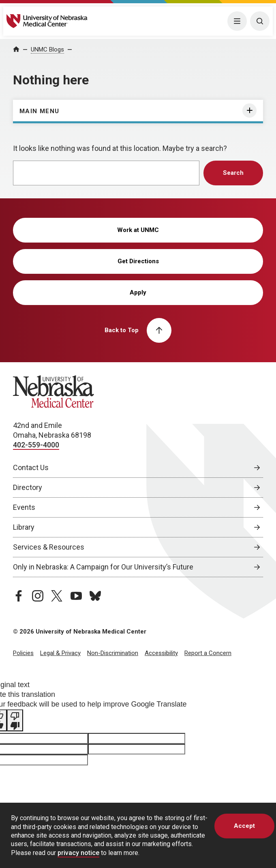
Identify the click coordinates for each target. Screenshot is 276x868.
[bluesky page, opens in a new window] (95, 596)
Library (24, 527)
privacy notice (78, 853)
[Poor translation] (15, 720)
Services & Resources (49, 547)
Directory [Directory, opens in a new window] (28, 487)
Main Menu (40, 111)
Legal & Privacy (60, 653)
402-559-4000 (36, 445)
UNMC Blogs (47, 49)
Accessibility (161, 653)
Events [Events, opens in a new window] (24, 507)
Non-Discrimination (113, 653)
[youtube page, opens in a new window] (76, 596)
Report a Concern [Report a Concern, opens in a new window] (208, 653)
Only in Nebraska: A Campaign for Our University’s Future (103, 567)
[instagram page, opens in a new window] (38, 596)
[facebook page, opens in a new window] (19, 596)
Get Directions (138, 261)
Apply (138, 292)
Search (233, 173)
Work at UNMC (138, 230)
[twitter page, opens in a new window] (57, 596)
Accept (244, 826)
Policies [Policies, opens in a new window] (23, 653)
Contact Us (31, 467)
